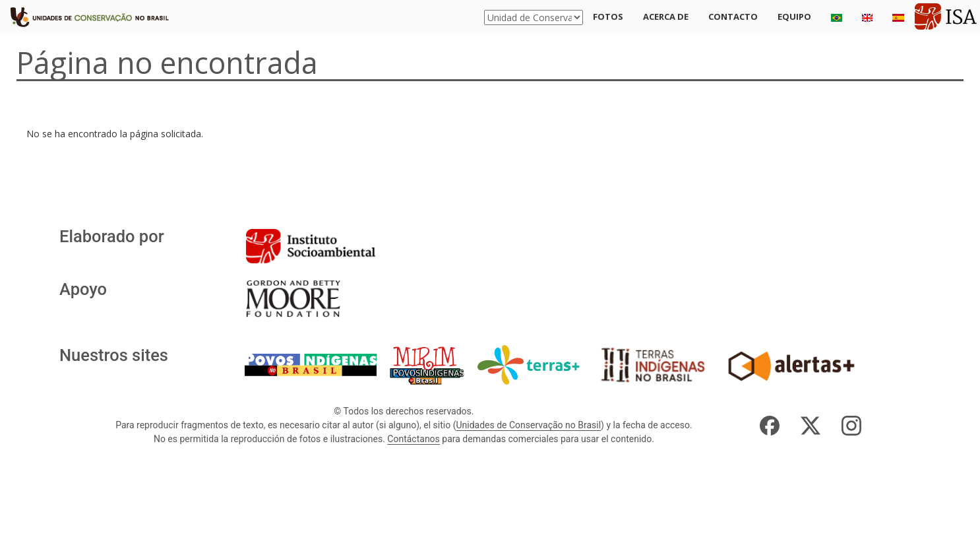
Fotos (608, 16)
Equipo (794, 16)
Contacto (733, 16)
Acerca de (666, 16)
